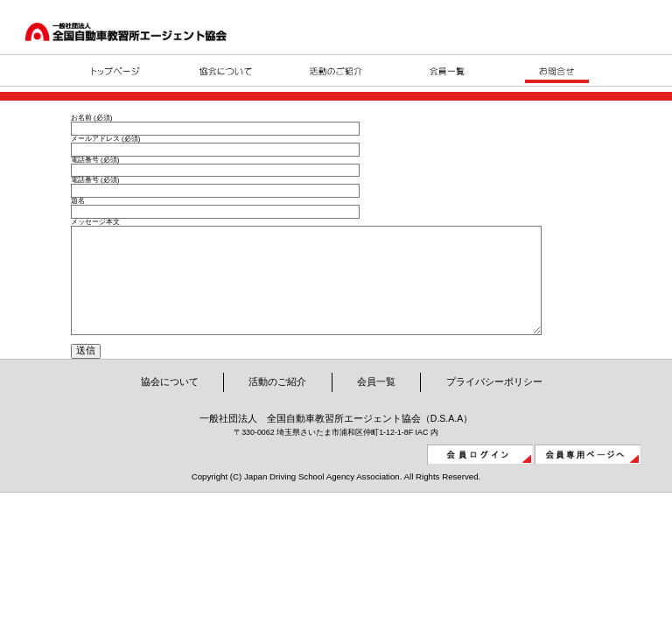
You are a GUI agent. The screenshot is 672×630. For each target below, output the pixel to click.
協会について (170, 408)
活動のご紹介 (277, 408)
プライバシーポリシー (494, 408)
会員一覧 (376, 408)
